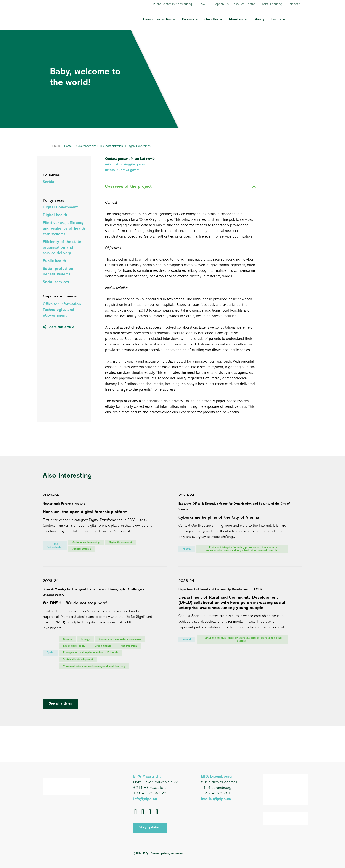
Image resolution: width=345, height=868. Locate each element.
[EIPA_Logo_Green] (65, 19)
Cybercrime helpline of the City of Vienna (219, 518)
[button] (173, 19)
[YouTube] (150, 812)
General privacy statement (167, 854)
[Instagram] (157, 812)
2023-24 (51, 495)
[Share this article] (59, 327)
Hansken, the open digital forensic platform (85, 512)
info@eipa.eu (145, 799)
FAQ (145, 854)
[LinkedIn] (143, 812)
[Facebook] (136, 812)
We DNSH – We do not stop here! (75, 603)
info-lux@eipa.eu (216, 799)
